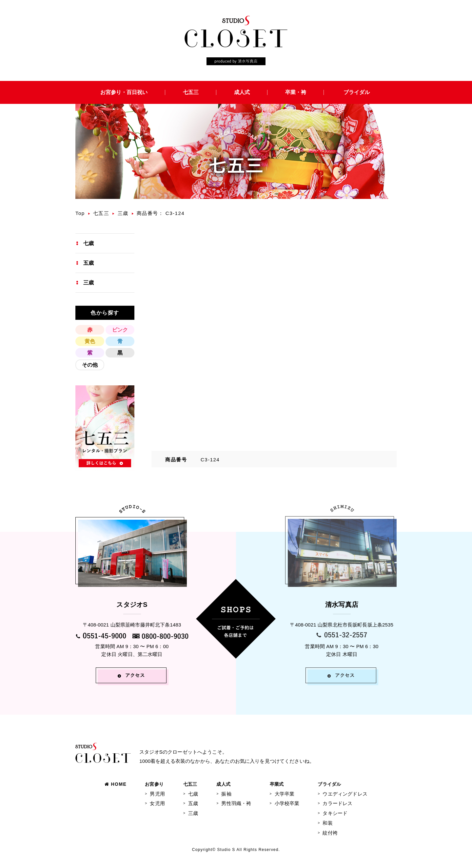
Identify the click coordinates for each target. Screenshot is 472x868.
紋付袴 (330, 833)
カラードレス (337, 803)
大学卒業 (285, 794)
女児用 (157, 803)
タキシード (335, 813)
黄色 (90, 341)
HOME (116, 784)
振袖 (226, 794)
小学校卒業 (287, 803)
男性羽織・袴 (236, 803)
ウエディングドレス (345, 794)
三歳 (123, 213)
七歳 (88, 243)
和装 (327, 823)
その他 (90, 365)
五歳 (88, 263)
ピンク (120, 330)
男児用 (157, 794)
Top (80, 213)
